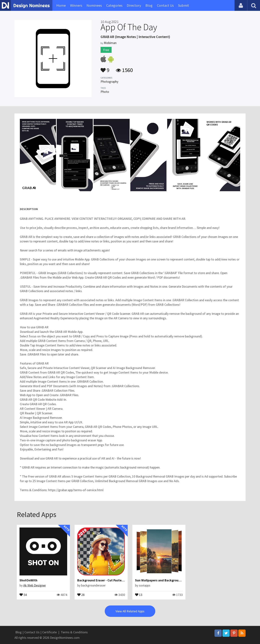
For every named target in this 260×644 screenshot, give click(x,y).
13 (139, 594)
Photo (105, 92)
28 (81, 594)
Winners (76, 5)
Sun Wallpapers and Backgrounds (159, 580)
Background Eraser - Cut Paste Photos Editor (110, 580)
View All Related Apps (130, 611)
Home (61, 5)
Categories (114, 5)
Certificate (49, 632)
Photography (109, 81)
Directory (134, 5)
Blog (149, 5)
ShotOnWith (28, 580)
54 (23, 594)
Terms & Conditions (74, 632)
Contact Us (165, 5)
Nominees (94, 5)
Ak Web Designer (35, 585)
